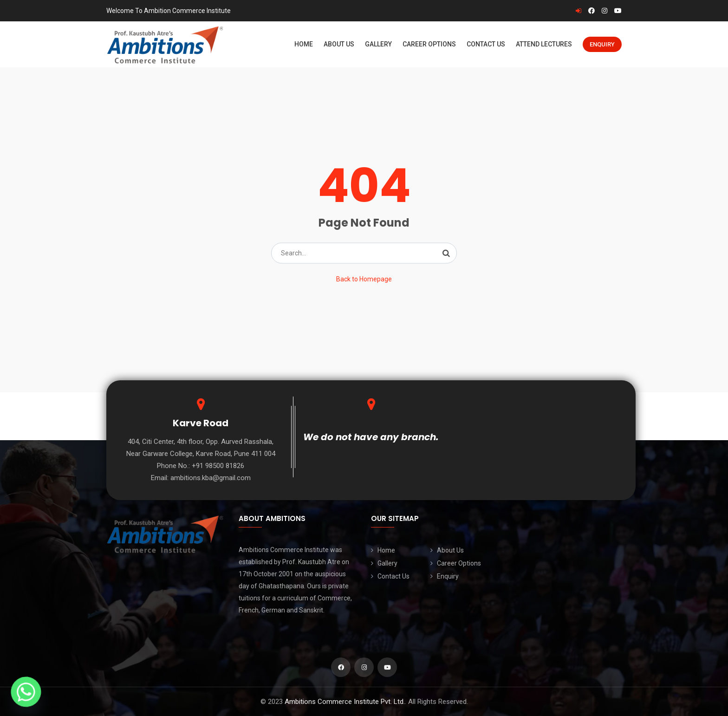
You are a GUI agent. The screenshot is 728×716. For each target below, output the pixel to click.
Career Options (429, 44)
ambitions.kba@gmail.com (211, 478)
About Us (339, 44)
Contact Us (486, 44)
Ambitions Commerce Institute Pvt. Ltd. (345, 702)
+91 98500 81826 (218, 466)
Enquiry (602, 44)
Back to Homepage (364, 279)
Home (304, 44)
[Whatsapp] (26, 692)
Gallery (378, 44)
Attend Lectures (544, 44)
